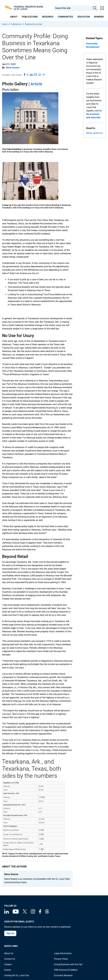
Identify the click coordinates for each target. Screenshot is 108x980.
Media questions (94, 133)
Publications (16, 24)
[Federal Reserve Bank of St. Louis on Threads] (47, 913)
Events (8, 970)
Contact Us (10, 959)
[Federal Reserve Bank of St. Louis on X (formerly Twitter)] (25, 913)
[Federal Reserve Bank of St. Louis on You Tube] (16, 913)
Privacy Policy (61, 959)
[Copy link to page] (44, 75)
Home (5, 24)
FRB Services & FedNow (66, 970)
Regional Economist (34, 24)
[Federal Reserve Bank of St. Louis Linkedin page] (6, 913)
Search (95, 8)
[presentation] (14, 17)
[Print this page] (40, 75)
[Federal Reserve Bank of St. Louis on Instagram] (33, 913)
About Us (9, 953)
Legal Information (63, 953)
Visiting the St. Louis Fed (17, 975)
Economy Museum (63, 975)
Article (36, 84)
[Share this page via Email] (35, 75)
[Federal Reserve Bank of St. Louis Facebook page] (40, 913)
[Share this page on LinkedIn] (31, 75)
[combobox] (73, 8)
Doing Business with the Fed (68, 964)
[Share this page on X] (28, 75)
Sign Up (10, 933)
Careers (8, 964)
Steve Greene (13, 68)
